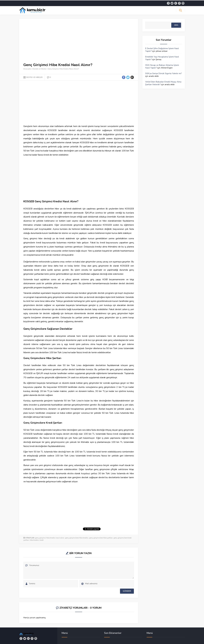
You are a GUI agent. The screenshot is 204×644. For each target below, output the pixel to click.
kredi (42, 540)
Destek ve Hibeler (39, 68)
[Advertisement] (79, 42)
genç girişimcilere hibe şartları (101, 537)
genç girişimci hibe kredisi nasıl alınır (50, 537)
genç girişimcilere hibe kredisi (77, 537)
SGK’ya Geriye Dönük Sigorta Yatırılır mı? (163, 73)
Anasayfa (27, 68)
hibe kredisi (34, 540)
